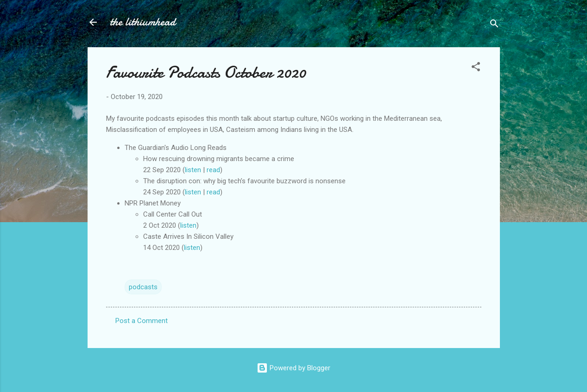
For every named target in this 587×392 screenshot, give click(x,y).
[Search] (494, 25)
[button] (476, 68)
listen (194, 170)
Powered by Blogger (293, 368)
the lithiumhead (143, 22)
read (213, 170)
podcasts (143, 287)
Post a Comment (142, 321)
